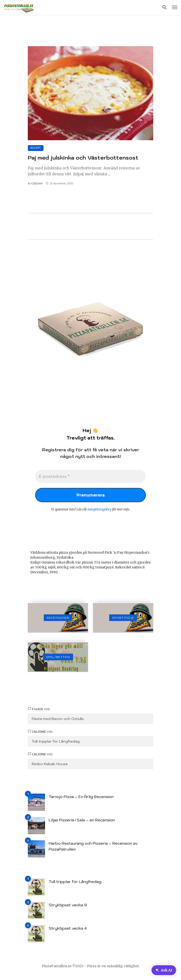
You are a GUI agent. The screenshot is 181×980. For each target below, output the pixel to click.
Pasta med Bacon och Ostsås (58, 722)
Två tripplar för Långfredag (56, 744)
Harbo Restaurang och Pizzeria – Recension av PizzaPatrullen (93, 849)
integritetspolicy (99, 512)
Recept (36, 148)
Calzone (37, 183)
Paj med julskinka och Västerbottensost (83, 158)
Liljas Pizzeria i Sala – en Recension (82, 823)
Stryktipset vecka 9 (68, 908)
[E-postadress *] (90, 477)
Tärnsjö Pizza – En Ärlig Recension (81, 800)
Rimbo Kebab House (50, 767)
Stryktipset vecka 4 (68, 931)
